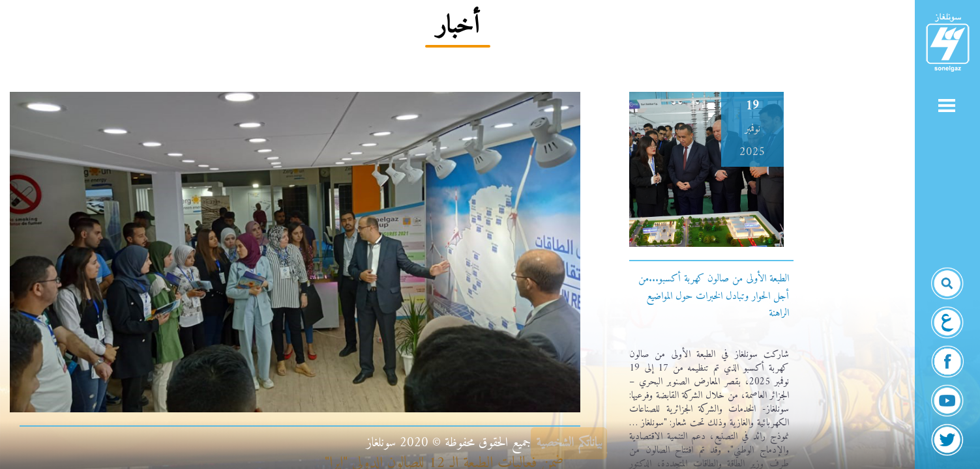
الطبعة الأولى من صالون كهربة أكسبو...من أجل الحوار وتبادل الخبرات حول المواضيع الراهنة (714, 296)
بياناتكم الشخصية (569, 443)
